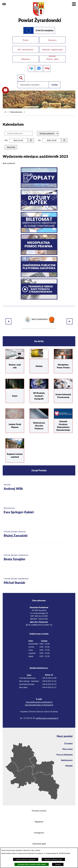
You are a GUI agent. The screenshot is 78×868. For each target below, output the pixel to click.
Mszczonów (67, 746)
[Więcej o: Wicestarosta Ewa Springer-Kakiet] (35, 507)
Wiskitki (69, 762)
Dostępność (39, 829)
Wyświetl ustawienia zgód (53, 859)
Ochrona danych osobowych (26, 859)
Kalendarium (16, 112)
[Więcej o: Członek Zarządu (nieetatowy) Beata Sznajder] (35, 554)
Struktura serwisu (39, 807)
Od (6, 140)
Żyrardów (68, 740)
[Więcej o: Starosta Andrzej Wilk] (35, 484)
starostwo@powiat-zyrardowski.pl (39, 702)
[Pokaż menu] (74, 4)
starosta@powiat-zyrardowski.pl (39, 699)
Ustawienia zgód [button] (39, 840)
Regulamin (39, 818)
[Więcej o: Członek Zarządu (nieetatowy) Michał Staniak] (35, 578)
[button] (4, 4)
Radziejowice (67, 757)
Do (39, 140)
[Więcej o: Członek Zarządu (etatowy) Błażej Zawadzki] (35, 531)
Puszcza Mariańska (65, 751)
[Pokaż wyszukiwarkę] (21, 78)
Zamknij (58, 864)
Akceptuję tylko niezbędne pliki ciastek (32, 864)
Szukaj (55, 85)
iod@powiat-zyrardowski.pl (47, 715)
